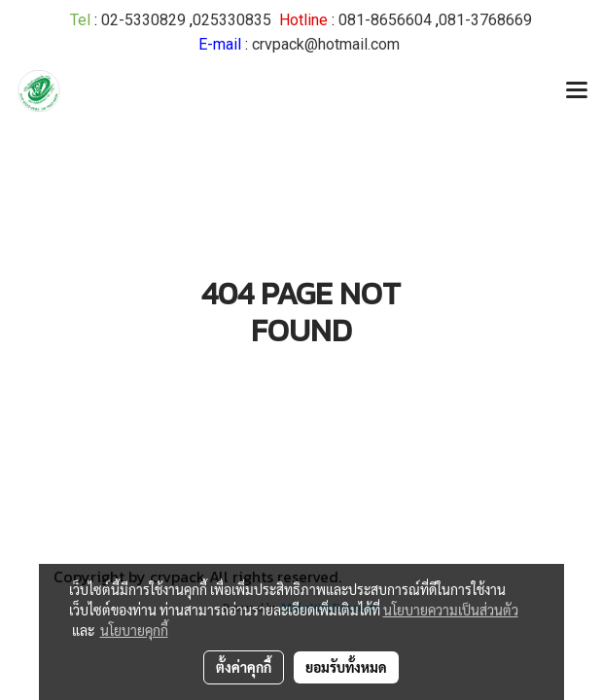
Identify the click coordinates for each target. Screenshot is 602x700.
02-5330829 (143, 20)
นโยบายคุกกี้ (134, 630)
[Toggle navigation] (577, 91)
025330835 (232, 20)
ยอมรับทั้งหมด (346, 667)
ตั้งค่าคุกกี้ (244, 667)
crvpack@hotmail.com (326, 44)
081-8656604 (385, 20)
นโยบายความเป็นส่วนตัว (451, 610)
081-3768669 (485, 20)
